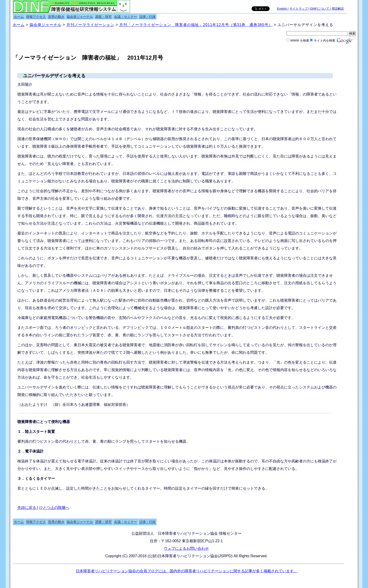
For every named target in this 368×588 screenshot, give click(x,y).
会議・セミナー (126, 17)
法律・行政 (147, 17)
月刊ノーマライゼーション (90, 25)
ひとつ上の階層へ (54, 508)
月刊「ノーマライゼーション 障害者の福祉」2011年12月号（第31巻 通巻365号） (196, 25)
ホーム (19, 17)
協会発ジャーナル (80, 17)
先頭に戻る (27, 508)
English (282, 9)
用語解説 (338, 9)
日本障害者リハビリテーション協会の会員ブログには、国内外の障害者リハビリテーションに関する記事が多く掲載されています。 (187, 571)
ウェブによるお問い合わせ (186, 548)
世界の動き (56, 17)
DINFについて (320, 9)
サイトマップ (299, 9)
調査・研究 (103, 17)
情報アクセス (36, 17)
